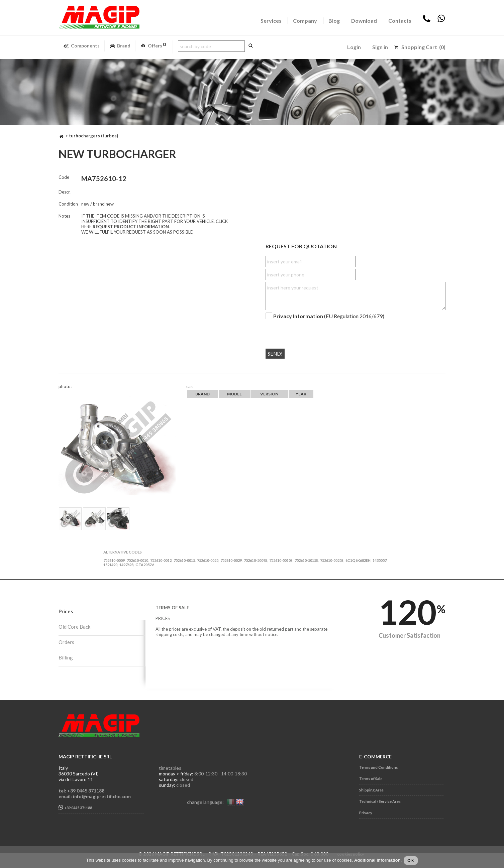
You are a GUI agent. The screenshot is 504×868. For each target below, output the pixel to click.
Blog (334, 21)
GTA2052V (145, 565)
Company (305, 21)
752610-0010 (137, 560)
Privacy (366, 813)
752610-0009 (114, 560)
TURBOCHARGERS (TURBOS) (93, 136)
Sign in (380, 47)
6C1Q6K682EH (358, 560)
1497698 (126, 565)
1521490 (110, 565)
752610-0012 (161, 560)
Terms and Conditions (379, 767)
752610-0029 (231, 560)
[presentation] (306, 331)
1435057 (380, 560)
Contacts (400, 21)
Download (364, 21)
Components (81, 46)
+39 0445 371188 (75, 807)
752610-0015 (184, 560)
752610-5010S (281, 560)
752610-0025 (208, 560)
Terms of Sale (371, 779)
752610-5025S (332, 560)
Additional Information (377, 860)
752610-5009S (256, 560)
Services (271, 21)
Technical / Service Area (380, 801)
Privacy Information (298, 316)
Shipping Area (371, 790)
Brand (120, 46)
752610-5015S (306, 560)
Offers (153, 46)
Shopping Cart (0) (423, 47)
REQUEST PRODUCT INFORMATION (131, 227)
